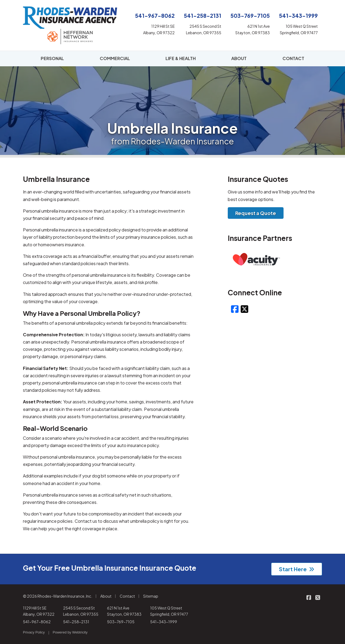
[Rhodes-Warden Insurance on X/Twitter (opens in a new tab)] (318, 597)
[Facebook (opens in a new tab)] (235, 309)
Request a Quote (256, 213)
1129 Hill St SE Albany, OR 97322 (39, 611)
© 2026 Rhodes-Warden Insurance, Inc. (58, 596)
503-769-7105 (121, 622)
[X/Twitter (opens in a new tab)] (244, 309)
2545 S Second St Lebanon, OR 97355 (81, 611)
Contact (127, 596)
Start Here (297, 569)
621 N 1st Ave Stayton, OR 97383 (124, 611)
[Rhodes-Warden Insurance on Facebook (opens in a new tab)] (309, 597)
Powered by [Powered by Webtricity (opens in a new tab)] (70, 632)
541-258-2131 (76, 622)
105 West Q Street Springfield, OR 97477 (169, 611)
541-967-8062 (37, 622)
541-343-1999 (164, 622)
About (106, 596)
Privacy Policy (34, 632)
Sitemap (151, 596)
